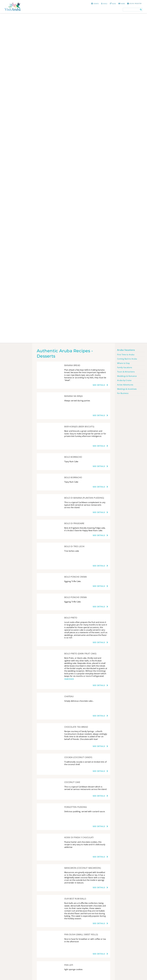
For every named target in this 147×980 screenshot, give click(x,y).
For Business (123, 393)
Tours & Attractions (126, 372)
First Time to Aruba (126, 355)
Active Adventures (125, 385)
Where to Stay (123, 363)
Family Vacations (125, 367)
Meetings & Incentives (127, 389)
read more (69, 679)
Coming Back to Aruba (127, 359)
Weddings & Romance (127, 376)
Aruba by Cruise (124, 380)
